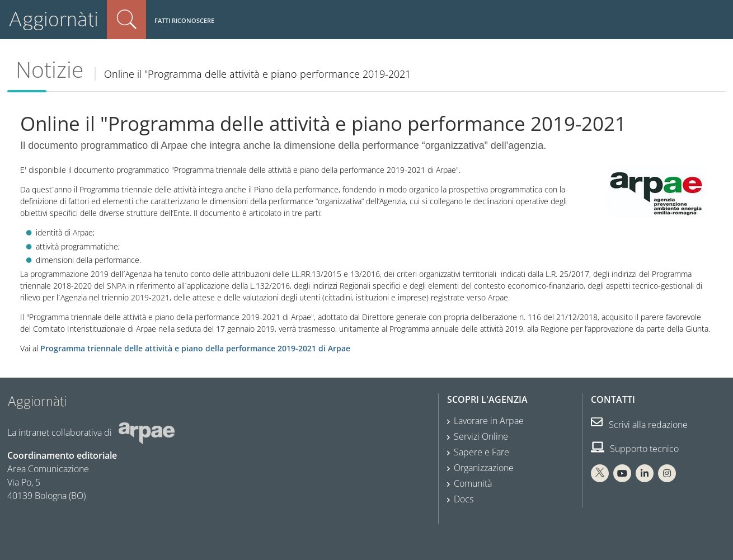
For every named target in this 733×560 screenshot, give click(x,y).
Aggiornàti (53, 19)
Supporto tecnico (635, 449)
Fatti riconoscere (184, 20)
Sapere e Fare (481, 452)
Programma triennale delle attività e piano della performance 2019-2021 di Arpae (195, 348)
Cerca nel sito (126, 20)
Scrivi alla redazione (639, 425)
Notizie (50, 69)
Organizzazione (484, 468)
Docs (464, 499)
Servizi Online (481, 436)
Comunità (473, 483)
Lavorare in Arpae (489, 421)
